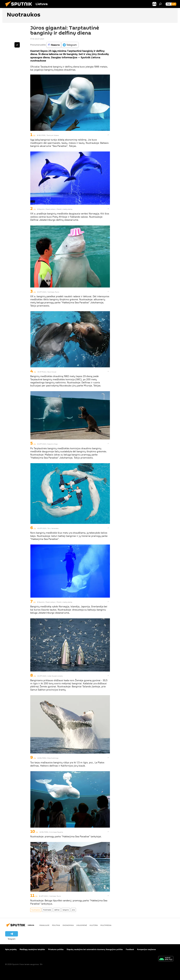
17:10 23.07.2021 (37, 39)
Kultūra (94, 925)
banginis (66, 910)
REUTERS (42, 135)
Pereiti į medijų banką (65, 209)
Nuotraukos (36, 910)
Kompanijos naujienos (146, 949)
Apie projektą (11, 949)
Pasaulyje (44, 925)
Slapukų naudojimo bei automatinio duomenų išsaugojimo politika (95, 949)
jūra (73, 910)
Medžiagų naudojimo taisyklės (32, 949)
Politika (56, 925)
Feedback (130, 949)
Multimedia (47, 910)
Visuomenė (82, 925)
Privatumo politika (56, 949)
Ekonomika (68, 925)
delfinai (57, 910)
